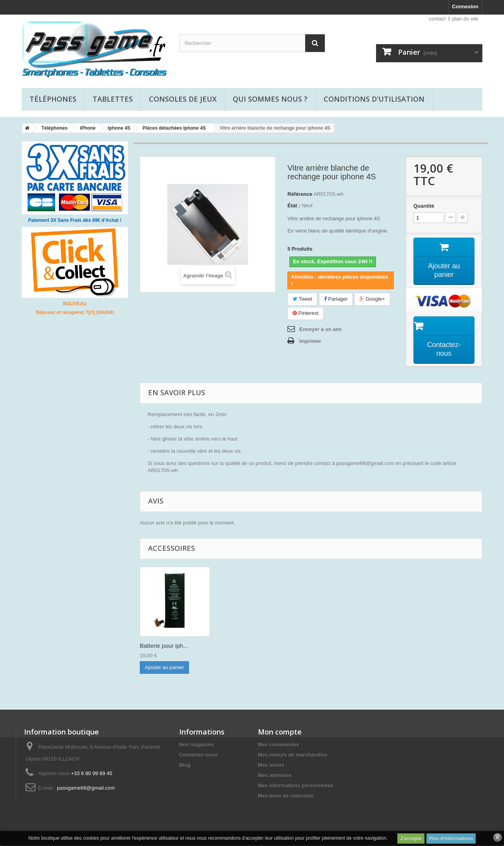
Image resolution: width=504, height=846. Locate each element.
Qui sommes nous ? (270, 99)
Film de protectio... (164, 646)
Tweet (302, 299)
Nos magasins (196, 745)
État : (294, 205)
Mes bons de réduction (286, 796)
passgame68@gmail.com (86, 788)
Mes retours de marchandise (293, 755)
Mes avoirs (271, 765)
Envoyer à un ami (321, 329)
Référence (300, 194)
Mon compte (280, 732)
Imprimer (310, 341)
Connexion (465, 7)
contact (437, 19)
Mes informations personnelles (296, 786)
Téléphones (53, 99)
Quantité (424, 206)
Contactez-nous (198, 755)
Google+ (372, 299)
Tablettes (113, 99)
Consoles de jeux (183, 99)
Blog (185, 765)
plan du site (466, 19)
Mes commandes (279, 745)
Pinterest (306, 313)
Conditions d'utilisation (374, 99)
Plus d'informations (451, 839)
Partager (336, 299)
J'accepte (411, 839)
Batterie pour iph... (242, 646)
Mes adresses (275, 776)
